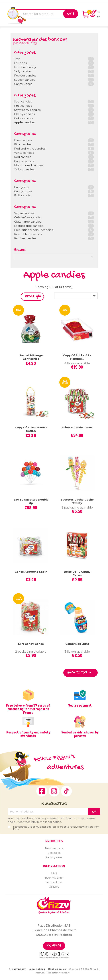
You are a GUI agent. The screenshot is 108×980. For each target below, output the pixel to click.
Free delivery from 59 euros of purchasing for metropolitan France (28, 709)
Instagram (54, 791)
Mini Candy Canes (31, 644)
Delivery (54, 887)
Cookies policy (57, 969)
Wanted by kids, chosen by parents (80, 734)
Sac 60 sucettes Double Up (31, 501)
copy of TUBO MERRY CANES (31, 429)
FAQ (54, 873)
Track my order (54, 878)
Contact (54, 946)
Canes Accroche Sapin (31, 572)
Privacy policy (17, 969)
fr (99, 12)
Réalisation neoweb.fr (58, 973)
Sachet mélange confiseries (31, 357)
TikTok (66, 791)
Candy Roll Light (77, 644)
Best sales (54, 853)
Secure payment (80, 705)
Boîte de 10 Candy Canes (77, 573)
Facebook (42, 791)
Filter (30, 297)
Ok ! (71, 14)
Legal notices (37, 969)
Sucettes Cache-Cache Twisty (77, 501)
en (99, 16)
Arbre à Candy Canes (77, 427)
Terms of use (54, 882)
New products (54, 848)
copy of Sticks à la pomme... (77, 357)
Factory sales (54, 857)
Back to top (80, 673)
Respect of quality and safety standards (28, 734)
